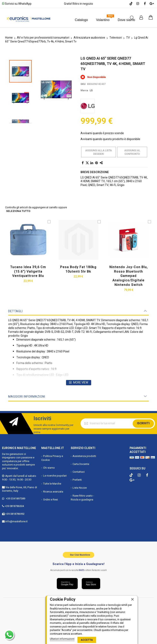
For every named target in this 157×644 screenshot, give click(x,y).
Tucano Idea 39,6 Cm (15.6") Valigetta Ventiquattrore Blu (28, 271)
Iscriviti (143, 423)
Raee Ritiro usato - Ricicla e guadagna (82, 498)
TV (128, 38)
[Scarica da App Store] (91, 584)
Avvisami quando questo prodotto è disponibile (110, 139)
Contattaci (79, 472)
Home (9, 38)
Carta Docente (81, 464)
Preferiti (77, 480)
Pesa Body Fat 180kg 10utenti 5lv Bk (78, 269)
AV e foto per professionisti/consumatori (43, 38)
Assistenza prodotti (84, 456)
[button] (44, 80)
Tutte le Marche (52, 484)
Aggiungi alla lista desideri (99, 152)
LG (91, 90)
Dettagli (15, 311)
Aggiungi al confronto (132, 152)
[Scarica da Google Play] (67, 584)
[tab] (78, 311)
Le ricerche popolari (55, 476)
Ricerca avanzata (53, 492)
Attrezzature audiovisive (89, 38)
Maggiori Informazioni (27, 396)
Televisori (116, 38)
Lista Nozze (80, 488)
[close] (132, 599)
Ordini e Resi (50, 500)
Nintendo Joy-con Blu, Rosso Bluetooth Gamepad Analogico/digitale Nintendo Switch (128, 276)
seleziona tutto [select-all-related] (18, 211)
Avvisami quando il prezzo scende (102, 133)
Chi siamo (49, 468)
